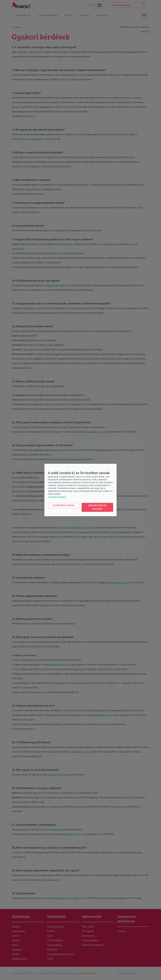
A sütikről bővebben (57, 497)
